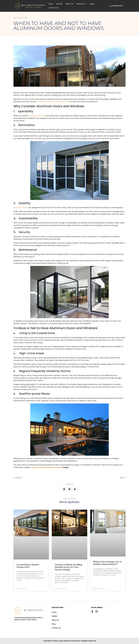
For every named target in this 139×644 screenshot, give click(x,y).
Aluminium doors (21, 208)
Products (82, 4)
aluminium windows (37, 116)
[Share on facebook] (64, 489)
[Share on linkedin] (69, 489)
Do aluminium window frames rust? (28, 566)
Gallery (59, 4)
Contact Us (54, 8)
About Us (69, 4)
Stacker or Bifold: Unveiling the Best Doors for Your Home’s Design (68, 567)
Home (51, 4)
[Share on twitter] (75, 489)
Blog (92, 4)
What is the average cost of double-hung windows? (107, 563)
